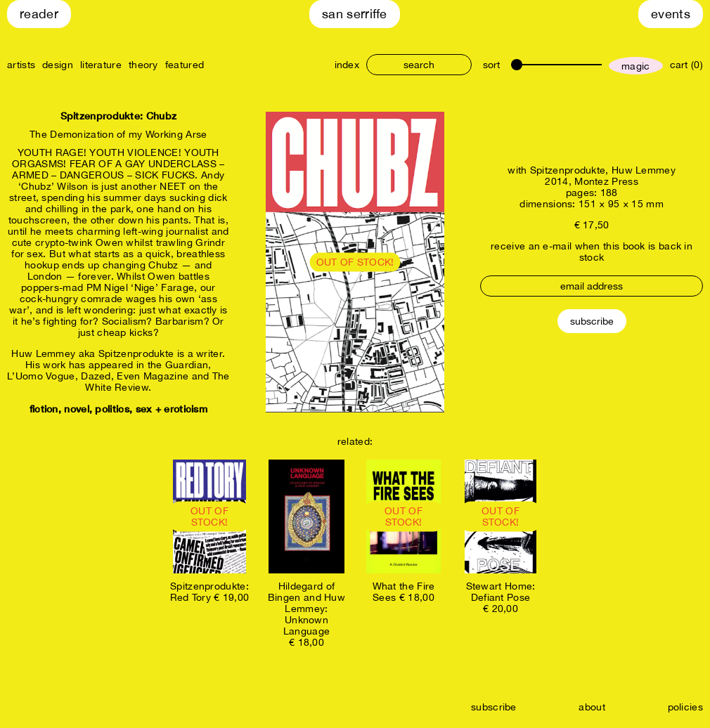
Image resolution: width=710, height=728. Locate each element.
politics (112, 409)
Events (671, 14)
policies (685, 707)
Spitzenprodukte (568, 170)
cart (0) (686, 65)
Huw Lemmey (644, 170)
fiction (44, 409)
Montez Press (606, 181)
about (592, 707)
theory (143, 65)
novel (77, 409)
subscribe (494, 707)
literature (101, 65)
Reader (39, 14)
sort (491, 65)
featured (185, 65)
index (347, 65)
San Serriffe (355, 14)
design (58, 65)
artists (21, 65)
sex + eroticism (172, 409)
